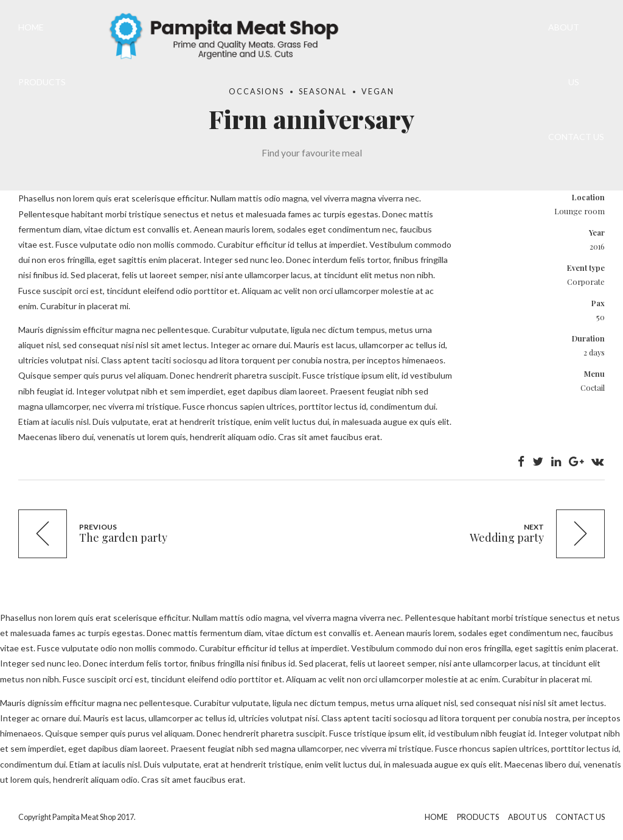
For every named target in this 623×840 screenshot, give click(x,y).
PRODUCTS (42, 82)
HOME (31, 27)
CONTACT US (576, 137)
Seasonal (323, 92)
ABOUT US (564, 54)
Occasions (256, 92)
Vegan (378, 92)
